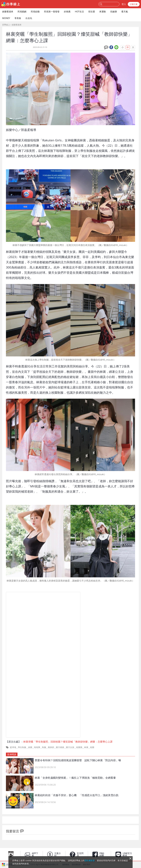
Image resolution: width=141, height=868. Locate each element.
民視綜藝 (35, 12)
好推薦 (67, 12)
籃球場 (13, 747)
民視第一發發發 (52, 12)
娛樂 (30, 747)
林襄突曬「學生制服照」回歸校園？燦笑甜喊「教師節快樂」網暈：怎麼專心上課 (68, 742)
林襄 (86, 747)
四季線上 (6, 25)
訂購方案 (134, 4)
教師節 (51, 747)
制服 (44, 747)
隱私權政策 (90, 860)
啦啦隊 (37, 747)
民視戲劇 (22, 12)
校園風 (79, 747)
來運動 (103, 12)
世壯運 (92, 12)
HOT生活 (79, 12)
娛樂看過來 (8, 12)
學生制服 (22, 747)
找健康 (114, 12)
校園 (92, 747)
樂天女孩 (70, 747)
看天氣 (125, 12)
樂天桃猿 (60, 747)
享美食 (18, 18)
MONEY (6, 18)
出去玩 (29, 18)
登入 (124, 4)
